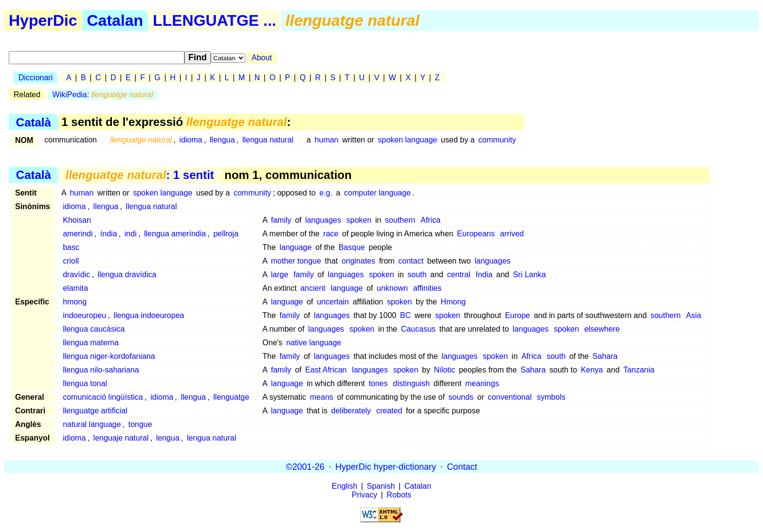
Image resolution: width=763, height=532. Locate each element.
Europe (518, 315)
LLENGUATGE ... (215, 20)
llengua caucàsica (94, 329)
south (417, 275)
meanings (482, 383)
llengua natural (268, 140)
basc (71, 247)
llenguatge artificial (95, 411)
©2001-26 (305, 466)
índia (109, 234)
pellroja (226, 234)
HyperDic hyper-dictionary (386, 466)
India (484, 275)
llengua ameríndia (175, 234)
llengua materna (91, 343)
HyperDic (43, 20)
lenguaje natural (121, 438)
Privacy (364, 495)
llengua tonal (85, 383)
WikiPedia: (103, 95)
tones (378, 383)
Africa (430, 220)
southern (400, 220)
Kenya (592, 370)
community (497, 140)
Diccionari (36, 78)
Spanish (381, 486)
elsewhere (602, 329)
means (322, 397)
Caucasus (418, 329)
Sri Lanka (529, 275)
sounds (461, 397)
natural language (92, 424)
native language (314, 343)
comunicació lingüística (103, 397)
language (296, 247)
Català (34, 122)
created (389, 411)
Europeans (476, 234)
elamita (75, 288)
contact (411, 261)
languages (323, 220)
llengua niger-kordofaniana (109, 356)
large (280, 275)
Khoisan (77, 220)
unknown (392, 288)
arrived (512, 234)
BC (405, 315)
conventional (510, 397)
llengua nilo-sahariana (101, 370)
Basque (352, 247)
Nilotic (445, 370)
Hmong (454, 302)
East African (326, 370)
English (345, 486)
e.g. (326, 193)
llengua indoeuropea (149, 315)
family (281, 220)
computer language (377, 193)
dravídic (76, 275)
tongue (140, 424)
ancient (313, 288)
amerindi (78, 234)
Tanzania (639, 370)
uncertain (333, 302)
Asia (694, 315)
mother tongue (296, 261)
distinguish (412, 383)
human (327, 140)
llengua (222, 140)
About (262, 58)
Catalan (115, 20)
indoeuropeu (84, 315)
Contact (462, 466)
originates (358, 261)
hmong (75, 302)
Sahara (605, 356)
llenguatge (231, 397)
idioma (191, 140)
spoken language (408, 140)
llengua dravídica (127, 275)
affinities (427, 288)
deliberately (351, 411)
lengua (168, 438)
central (459, 275)
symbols (551, 397)
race (331, 234)
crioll (71, 261)
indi (131, 234)
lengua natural (211, 438)
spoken (359, 220)
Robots (399, 495)
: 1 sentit (139, 175)
